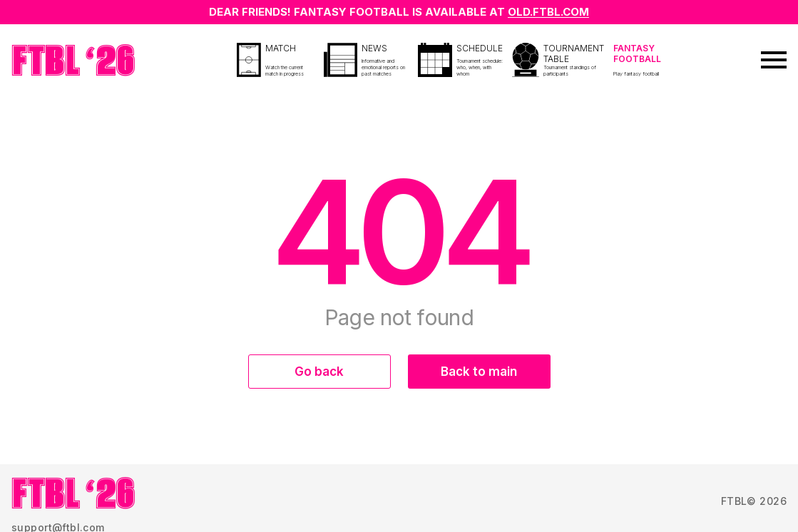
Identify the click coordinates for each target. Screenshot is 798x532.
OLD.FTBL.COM (548, 12)
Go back (319, 372)
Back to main (479, 372)
